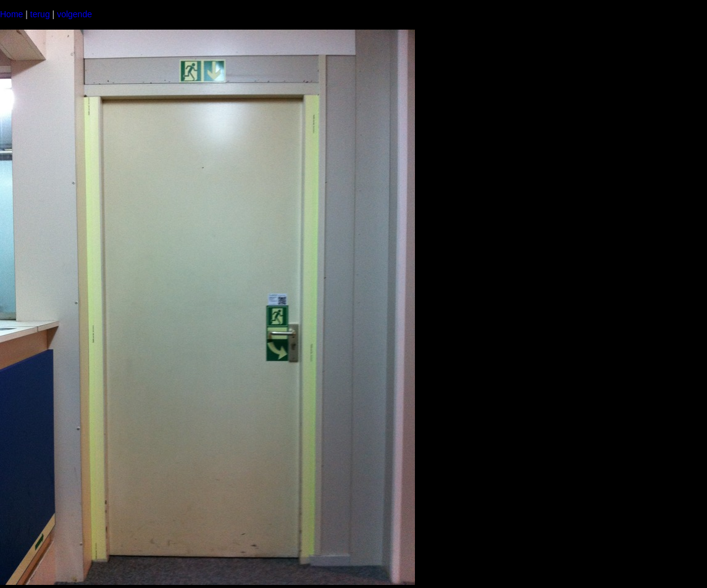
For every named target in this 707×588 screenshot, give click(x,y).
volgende (74, 14)
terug (40, 14)
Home (11, 14)
